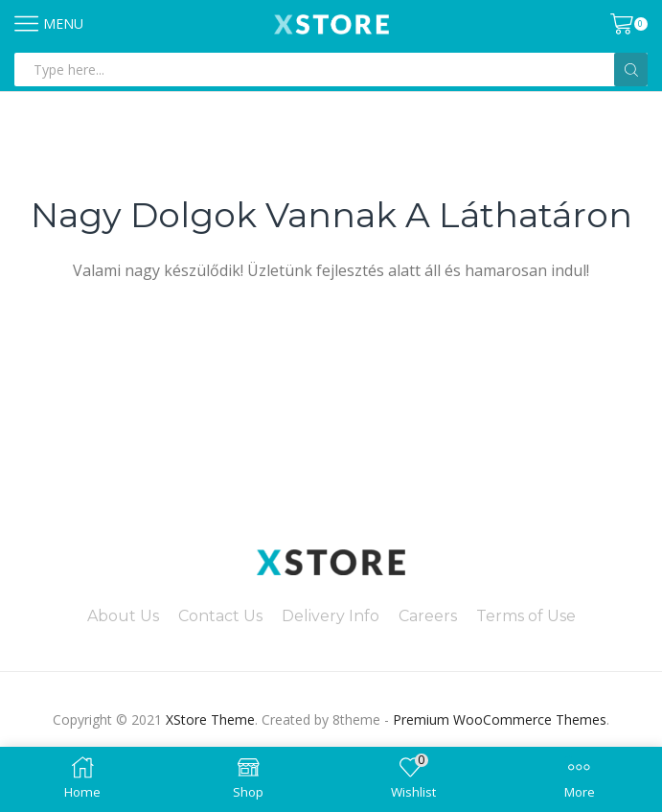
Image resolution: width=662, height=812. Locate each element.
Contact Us (220, 616)
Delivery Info (331, 616)
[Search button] (631, 70)
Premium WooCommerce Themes (500, 719)
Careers (428, 616)
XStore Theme (210, 719)
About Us (123, 616)
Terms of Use (526, 616)
